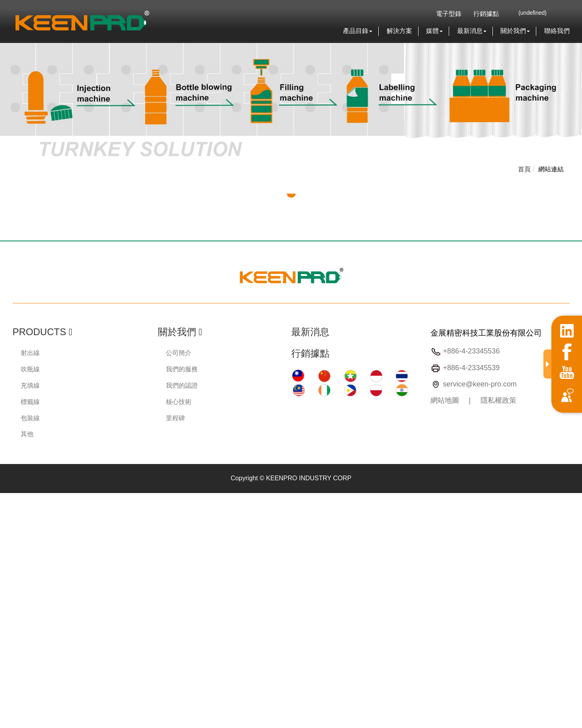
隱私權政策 (498, 400)
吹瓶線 (30, 369)
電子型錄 (449, 14)
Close (8, 497)
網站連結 (551, 169)
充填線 (30, 385)
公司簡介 (179, 353)
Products (40, 332)
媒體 (434, 31)
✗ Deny (11, 525)
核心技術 (179, 402)
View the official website (73, 579)
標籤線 (30, 402)
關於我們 (515, 31)
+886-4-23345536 (472, 351)
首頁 (524, 169)
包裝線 (30, 418)
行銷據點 (486, 14)
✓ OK (229, 723)
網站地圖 (445, 400)
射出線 (30, 353)
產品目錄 (358, 31)
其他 (27, 434)
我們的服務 (182, 369)
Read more (19, 579)
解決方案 (399, 31)
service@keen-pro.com (480, 384)
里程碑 (175, 418)
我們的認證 (182, 385)
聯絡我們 (557, 31)
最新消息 (472, 31)
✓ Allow (11, 515)
